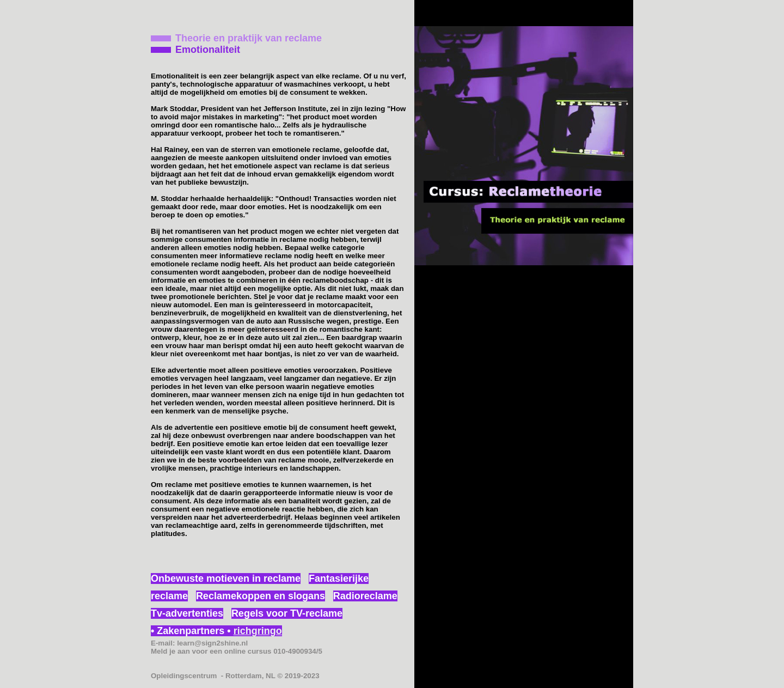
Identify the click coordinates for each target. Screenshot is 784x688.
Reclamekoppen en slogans (261, 596)
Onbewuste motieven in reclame (226, 579)
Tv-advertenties (187, 613)
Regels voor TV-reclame (287, 613)
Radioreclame (365, 596)
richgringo (258, 631)
